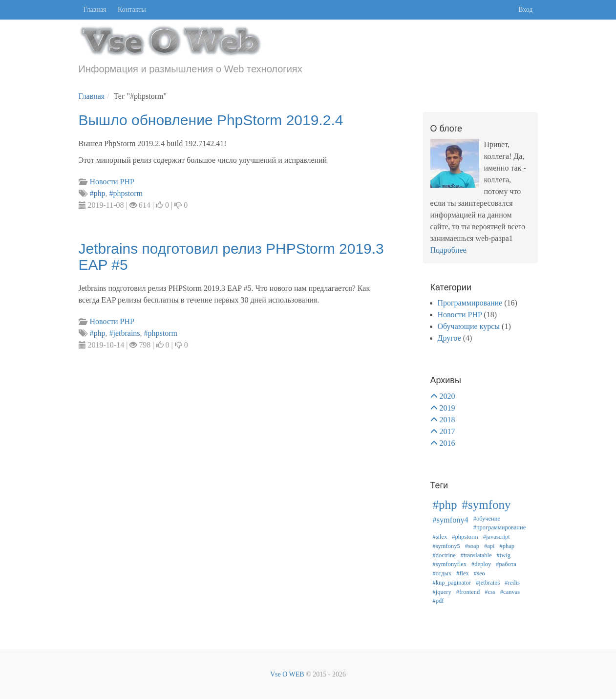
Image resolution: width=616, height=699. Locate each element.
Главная (95, 10)
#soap (472, 546)
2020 (447, 396)
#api (489, 546)
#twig (504, 555)
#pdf (438, 601)
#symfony (487, 505)
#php (445, 505)
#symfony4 (451, 520)
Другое (449, 338)
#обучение (487, 519)
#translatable (476, 555)
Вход (525, 10)
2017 (447, 431)
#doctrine (444, 555)
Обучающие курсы (469, 326)
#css (490, 592)
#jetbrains (488, 583)
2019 (447, 408)
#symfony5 (446, 546)
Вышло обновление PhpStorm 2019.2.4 (211, 120)
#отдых (442, 573)
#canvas (510, 592)
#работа (506, 564)
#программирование (500, 527)
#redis (512, 583)
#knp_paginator (452, 583)
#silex (440, 537)
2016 (447, 443)
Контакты (132, 10)
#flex (463, 573)
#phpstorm (465, 537)
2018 (447, 420)
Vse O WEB (287, 674)
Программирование (470, 303)
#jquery (442, 592)
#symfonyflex (450, 564)
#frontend (468, 592)
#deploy (481, 564)
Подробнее (448, 250)
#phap (507, 546)
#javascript (497, 537)
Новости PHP (460, 315)
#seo (479, 573)
